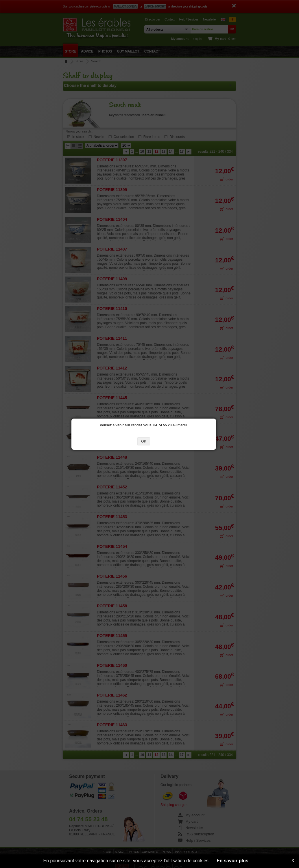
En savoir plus (232, 861)
